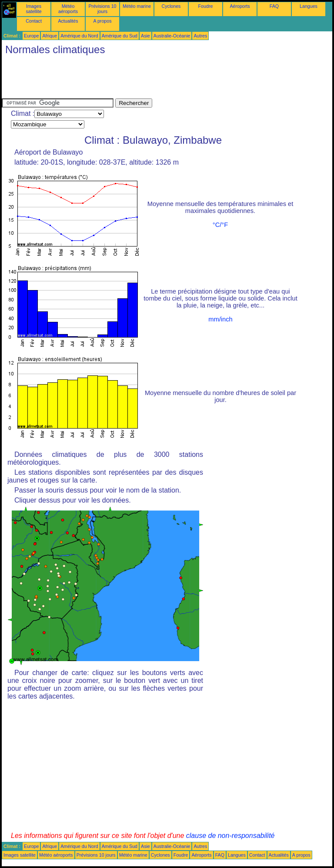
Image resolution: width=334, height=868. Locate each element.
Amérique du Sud (120, 36)
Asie (145, 36)
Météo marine (137, 6)
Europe (31, 36)
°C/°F (220, 225)
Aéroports (240, 6)
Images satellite (33, 9)
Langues (309, 6)
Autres (200, 36)
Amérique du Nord (79, 36)
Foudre (206, 6)
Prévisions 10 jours (103, 9)
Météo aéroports (68, 9)
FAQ (274, 6)
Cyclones (171, 6)
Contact (34, 21)
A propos (102, 21)
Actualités (68, 21)
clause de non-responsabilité (230, 836)
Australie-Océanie (172, 36)
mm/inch (220, 319)
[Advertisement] (160, 79)
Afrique (50, 36)
